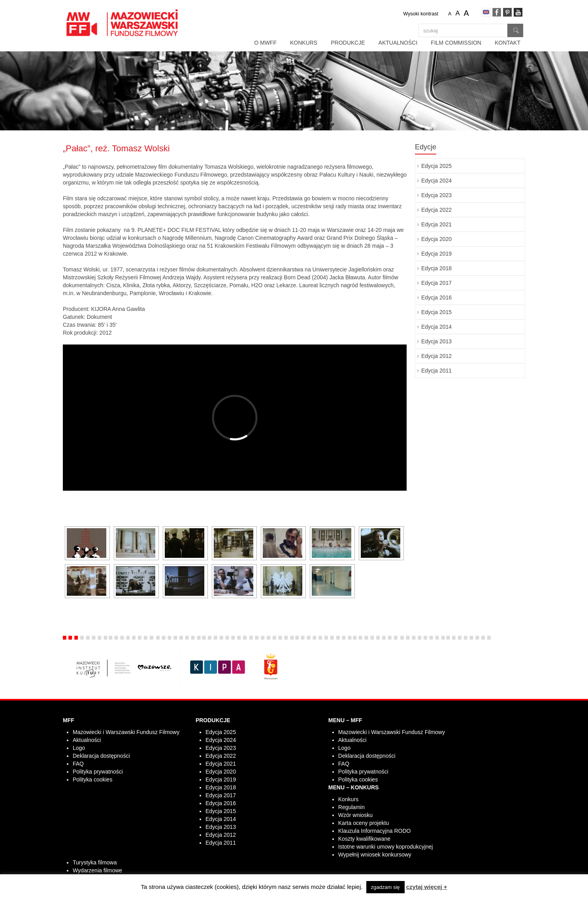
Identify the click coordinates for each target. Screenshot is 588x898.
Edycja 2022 (436, 210)
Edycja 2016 (436, 297)
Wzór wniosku (355, 815)
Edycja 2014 (436, 327)
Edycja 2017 (436, 283)
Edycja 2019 (436, 254)
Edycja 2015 (436, 312)
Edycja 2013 (436, 341)
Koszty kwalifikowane (364, 839)
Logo (79, 748)
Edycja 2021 (436, 224)
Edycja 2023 (436, 195)
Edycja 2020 (436, 239)
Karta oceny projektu (364, 823)
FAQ (78, 764)
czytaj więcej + (427, 887)
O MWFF (265, 43)
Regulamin (351, 807)
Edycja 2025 (436, 166)
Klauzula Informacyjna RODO (375, 831)
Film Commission (456, 43)
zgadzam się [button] (385, 887)
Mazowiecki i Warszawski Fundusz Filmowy (126, 732)
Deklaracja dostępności (101, 756)
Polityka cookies (92, 779)
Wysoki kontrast (421, 14)
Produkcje (348, 43)
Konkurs (304, 43)
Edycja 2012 (436, 356)
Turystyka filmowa (95, 862)
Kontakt (508, 43)
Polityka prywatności (98, 772)
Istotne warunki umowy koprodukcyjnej (386, 847)
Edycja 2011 (436, 371)
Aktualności (398, 43)
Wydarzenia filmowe (97, 870)
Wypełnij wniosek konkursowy (375, 855)
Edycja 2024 (436, 181)
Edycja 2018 (436, 268)
